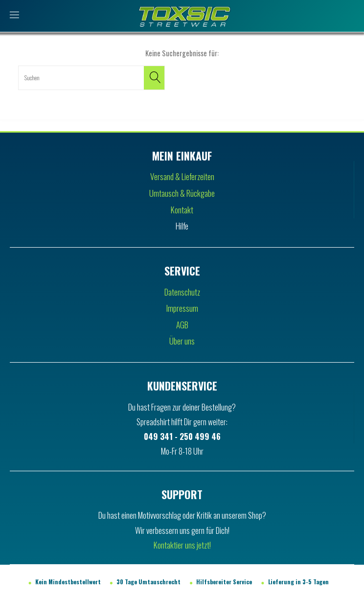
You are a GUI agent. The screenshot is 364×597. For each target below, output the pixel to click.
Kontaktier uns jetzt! (182, 545)
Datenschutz (182, 292)
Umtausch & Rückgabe (182, 193)
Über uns (182, 341)
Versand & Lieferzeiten (182, 176)
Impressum (182, 308)
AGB (182, 325)
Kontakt (182, 210)
